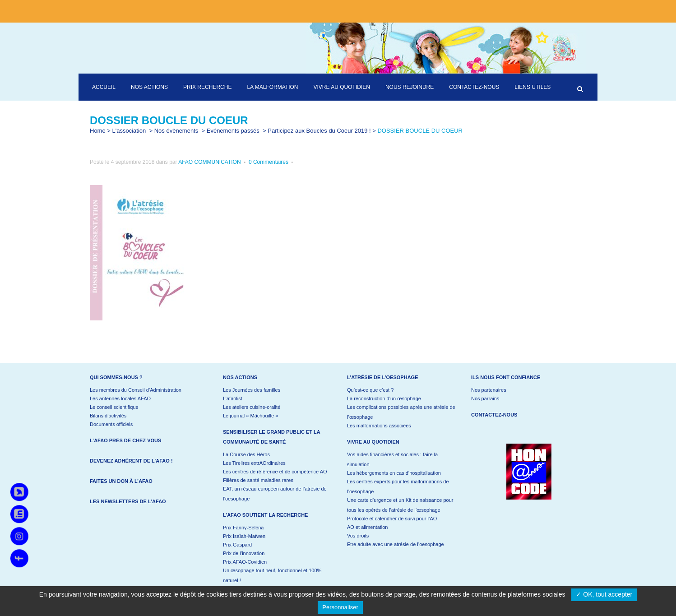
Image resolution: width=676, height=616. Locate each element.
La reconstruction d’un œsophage (384, 398)
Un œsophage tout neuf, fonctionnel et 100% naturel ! (272, 575)
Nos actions (240, 377)
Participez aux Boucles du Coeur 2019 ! (319, 131)
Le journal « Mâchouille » (250, 416)
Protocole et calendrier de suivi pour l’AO (392, 519)
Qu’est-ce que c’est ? (370, 390)
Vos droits (358, 536)
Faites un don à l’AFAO (121, 481)
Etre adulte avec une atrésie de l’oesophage (396, 544)
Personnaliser (340, 607)
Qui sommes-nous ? (116, 377)
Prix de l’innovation (244, 553)
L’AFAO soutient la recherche (265, 515)
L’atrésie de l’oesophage (383, 377)
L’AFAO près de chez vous (125, 440)
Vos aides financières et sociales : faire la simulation (392, 459)
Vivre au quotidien (373, 442)
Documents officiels (111, 424)
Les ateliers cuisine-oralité (252, 407)
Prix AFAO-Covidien (245, 562)
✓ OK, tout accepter (604, 594)
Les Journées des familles (252, 390)
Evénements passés (233, 131)
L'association (129, 131)
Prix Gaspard (237, 545)
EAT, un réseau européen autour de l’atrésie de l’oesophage (275, 494)
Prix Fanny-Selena (243, 528)
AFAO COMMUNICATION (209, 162)
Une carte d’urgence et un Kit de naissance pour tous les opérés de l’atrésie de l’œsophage (400, 505)
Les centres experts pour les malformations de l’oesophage (398, 486)
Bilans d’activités (108, 416)
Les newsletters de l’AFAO (128, 501)
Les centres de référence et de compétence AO (275, 472)
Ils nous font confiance (506, 377)
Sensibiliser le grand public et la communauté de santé (271, 437)
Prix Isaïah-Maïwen (244, 536)
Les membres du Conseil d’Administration (136, 390)
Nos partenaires (489, 390)
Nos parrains (485, 398)
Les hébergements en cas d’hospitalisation (394, 473)
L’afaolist (233, 398)
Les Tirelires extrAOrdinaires (254, 463)
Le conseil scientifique (114, 407)
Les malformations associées (379, 426)
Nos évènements (176, 131)
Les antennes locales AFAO (120, 398)
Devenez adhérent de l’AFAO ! (131, 461)
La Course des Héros (246, 454)
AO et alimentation (368, 527)
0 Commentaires (269, 162)
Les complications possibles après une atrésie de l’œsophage (401, 412)
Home (98, 131)
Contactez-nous (494, 415)
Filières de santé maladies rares (258, 480)
